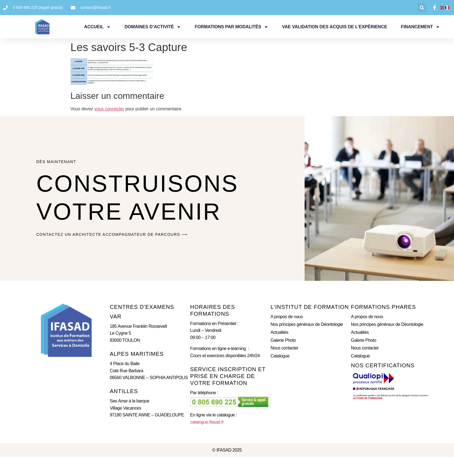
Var (116, 317)
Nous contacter (284, 348)
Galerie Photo (283, 340)
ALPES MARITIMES (137, 354)
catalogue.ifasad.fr (207, 422)
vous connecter (109, 109)
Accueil (97, 27)
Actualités (279, 332)
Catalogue (280, 356)
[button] (422, 8)
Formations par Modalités (232, 27)
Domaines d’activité (153, 27)
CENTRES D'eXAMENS (142, 307)
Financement (420, 27)
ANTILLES (124, 391)
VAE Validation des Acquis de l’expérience (335, 27)
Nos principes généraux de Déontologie (307, 324)
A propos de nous (287, 317)
